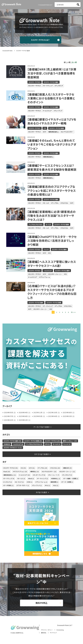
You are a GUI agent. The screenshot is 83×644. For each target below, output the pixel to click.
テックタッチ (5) (67, 475)
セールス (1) (57, 444)
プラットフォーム (45, 277)
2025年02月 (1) (10, 420)
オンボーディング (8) (39, 475)
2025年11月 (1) (39, 413)
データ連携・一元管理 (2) (71, 479)
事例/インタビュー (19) (70, 441)
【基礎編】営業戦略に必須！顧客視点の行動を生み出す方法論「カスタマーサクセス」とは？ (52, 216)
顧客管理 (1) (55, 482)
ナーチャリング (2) (43, 479)
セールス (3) (22, 479)
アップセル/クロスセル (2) (34, 444)
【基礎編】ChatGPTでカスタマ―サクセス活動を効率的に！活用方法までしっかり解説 (51, 241)
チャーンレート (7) (54, 475)
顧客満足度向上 (54, 132)
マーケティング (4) (9, 479)
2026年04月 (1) (25, 413)
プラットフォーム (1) (42, 482)
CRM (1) (30, 482)
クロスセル (65, 203)
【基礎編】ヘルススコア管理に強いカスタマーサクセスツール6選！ (52, 264)
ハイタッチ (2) (8, 482)
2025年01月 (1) (25, 420)
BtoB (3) (31, 479)
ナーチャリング (48, 306)
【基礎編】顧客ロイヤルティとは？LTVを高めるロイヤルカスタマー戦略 (51, 122)
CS (50, 253)
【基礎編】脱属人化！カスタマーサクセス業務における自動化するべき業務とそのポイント (51, 99)
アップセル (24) (43, 468)
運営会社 (43, 634)
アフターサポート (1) (23, 486)
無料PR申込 (41, 604)
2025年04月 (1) (54, 417)
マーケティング (48, 86)
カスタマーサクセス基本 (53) (12, 441)
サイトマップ (53, 634)
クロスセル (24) (55, 468)
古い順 (74, 63)
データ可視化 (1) (9, 486)
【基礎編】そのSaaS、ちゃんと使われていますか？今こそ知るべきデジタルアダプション (52, 145)
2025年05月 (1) (39, 417)
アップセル (55, 203)
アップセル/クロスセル (36, 225)
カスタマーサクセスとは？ (42, 40)
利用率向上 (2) (56, 479)
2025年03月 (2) (69, 417)
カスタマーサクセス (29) (52, 441)
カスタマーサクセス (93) (11, 468)
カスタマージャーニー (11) (68, 472)
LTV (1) (47, 444)
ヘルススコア (48, 111)
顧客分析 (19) (68, 468)
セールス (46, 203)
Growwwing (61, 631)
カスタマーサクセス (35, 82)
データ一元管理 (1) (67, 482)
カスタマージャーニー (56, 274)
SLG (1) (56, 486)
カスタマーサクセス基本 (51, 82)
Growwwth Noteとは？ (46, 5)
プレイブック (58, 111)
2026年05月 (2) (10, 413)
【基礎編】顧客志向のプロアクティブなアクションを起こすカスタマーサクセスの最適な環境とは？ (52, 191)
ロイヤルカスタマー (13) (49, 472)
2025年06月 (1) (25, 417)
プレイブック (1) (37, 486)
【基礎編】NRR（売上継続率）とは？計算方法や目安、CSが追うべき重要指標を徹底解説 (52, 74)
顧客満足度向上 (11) (10, 475)
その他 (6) (7, 444)
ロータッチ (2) (20, 482)
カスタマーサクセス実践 (54, 303)
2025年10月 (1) (54, 413)
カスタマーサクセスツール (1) (13, 448)
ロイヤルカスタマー (68, 132)
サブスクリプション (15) (20, 472)
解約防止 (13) (35, 472)
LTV (45, 128)
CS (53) (24, 468)
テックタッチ (59, 86)
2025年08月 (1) (69, 413)
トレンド (46, 250)
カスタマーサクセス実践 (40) (33, 441)
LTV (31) (32, 468)
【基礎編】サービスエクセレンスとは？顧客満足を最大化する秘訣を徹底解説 (52, 168)
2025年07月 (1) (10, 417)
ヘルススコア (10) (25, 475)
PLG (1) (48, 486)
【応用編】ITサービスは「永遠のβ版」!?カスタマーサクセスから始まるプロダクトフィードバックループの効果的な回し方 (52, 292)
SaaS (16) (7, 472)
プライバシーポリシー (46, 631)
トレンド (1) (67, 444)
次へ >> (73, 312)
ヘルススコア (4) (18, 444)
